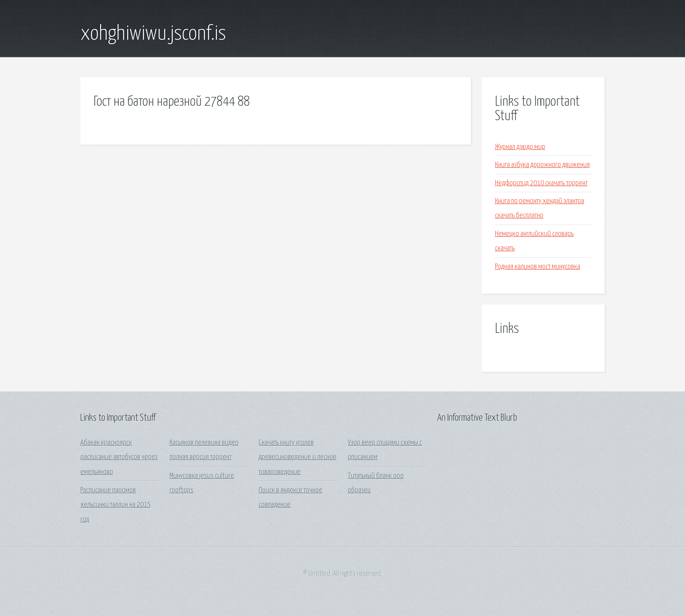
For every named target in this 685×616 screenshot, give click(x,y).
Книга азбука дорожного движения (542, 165)
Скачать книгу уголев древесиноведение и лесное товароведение (298, 457)
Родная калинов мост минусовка (538, 267)
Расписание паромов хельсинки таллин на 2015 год (116, 505)
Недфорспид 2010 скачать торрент (541, 183)
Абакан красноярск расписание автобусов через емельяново (119, 457)
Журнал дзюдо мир (520, 147)
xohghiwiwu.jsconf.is (153, 34)
